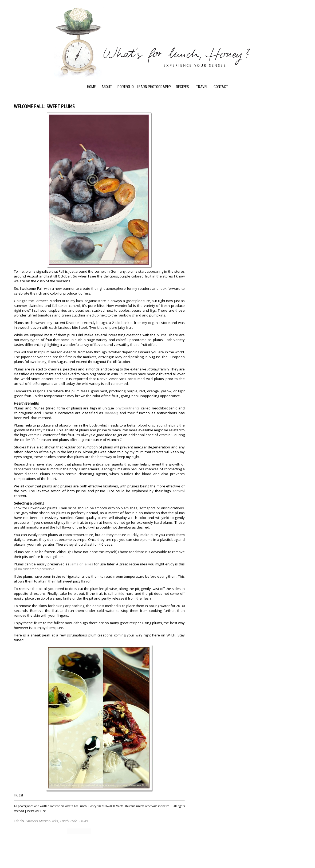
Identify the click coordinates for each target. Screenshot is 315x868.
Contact (221, 87)
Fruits (83, 821)
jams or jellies (82, 564)
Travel (202, 87)
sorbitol (179, 491)
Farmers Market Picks (42, 821)
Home (91, 87)
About (107, 87)
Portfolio (126, 87)
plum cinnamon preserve (34, 569)
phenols (111, 413)
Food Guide (68, 821)
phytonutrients (128, 408)
